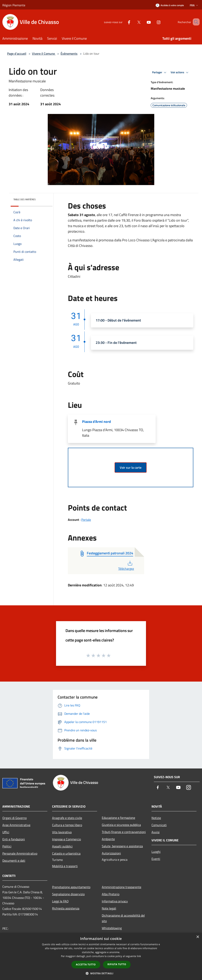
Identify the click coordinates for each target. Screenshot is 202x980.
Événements (69, 54)
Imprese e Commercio (66, 839)
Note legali (109, 908)
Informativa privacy (115, 901)
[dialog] (101, 956)
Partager (160, 72)
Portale (86, 520)
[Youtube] (143, 22)
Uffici (6, 832)
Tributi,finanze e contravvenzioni (124, 832)
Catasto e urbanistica (66, 853)
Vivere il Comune (44, 54)
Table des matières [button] (25, 199)
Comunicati (159, 825)
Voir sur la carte (131, 467)
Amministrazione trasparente (122, 887)
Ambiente (108, 839)
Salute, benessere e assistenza (122, 846)
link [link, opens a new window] (139, 956)
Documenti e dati (14, 861)
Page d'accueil (17, 54)
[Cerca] (195, 22)
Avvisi (156, 832)
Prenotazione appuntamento (71, 887)
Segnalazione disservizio (68, 894)
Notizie (156, 818)
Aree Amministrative (16, 825)
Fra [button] (194, 5)
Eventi (156, 859)
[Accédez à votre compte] (170, 5)
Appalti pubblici (62, 846)
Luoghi (156, 852)
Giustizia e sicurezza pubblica (121, 825)
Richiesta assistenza (66, 908)
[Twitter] (133, 22)
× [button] (198, 937)
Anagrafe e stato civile (67, 818)
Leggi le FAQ (60, 901)
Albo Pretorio (111, 894)
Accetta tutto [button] (86, 964)
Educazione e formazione (118, 818)
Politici (7, 846)
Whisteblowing (112, 928)
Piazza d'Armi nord (96, 422)
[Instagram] (153, 22)
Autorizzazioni (111, 853)
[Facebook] (123, 22)
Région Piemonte (14, 5)
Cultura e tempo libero (67, 825)
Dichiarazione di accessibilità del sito (123, 918)
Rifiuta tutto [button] (117, 964)
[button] (101, 973)
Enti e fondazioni (14, 839)
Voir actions (180, 72)
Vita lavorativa (62, 832)
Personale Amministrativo (20, 853)
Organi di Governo (14, 818)
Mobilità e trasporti (65, 866)
